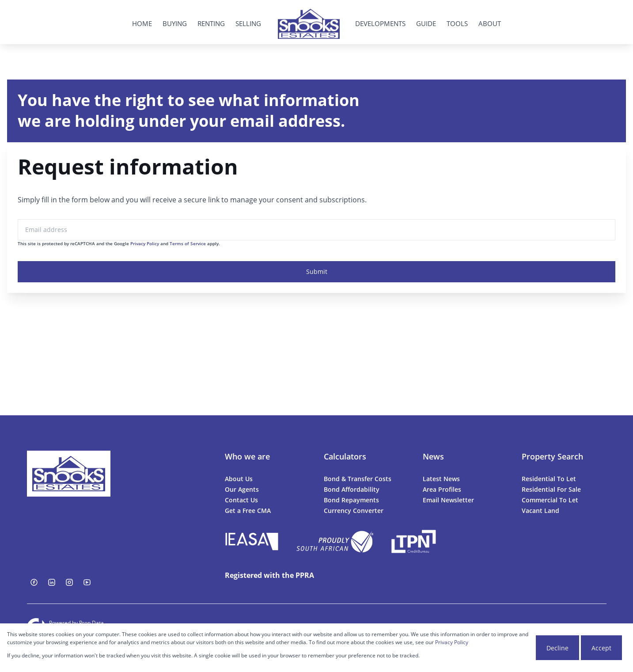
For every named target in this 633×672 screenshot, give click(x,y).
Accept (601, 648)
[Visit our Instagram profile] (69, 582)
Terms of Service (188, 243)
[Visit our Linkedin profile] (52, 582)
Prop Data (91, 623)
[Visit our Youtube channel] (87, 582)
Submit (317, 271)
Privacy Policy (145, 243)
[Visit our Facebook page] (34, 582)
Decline (557, 648)
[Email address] (316, 230)
